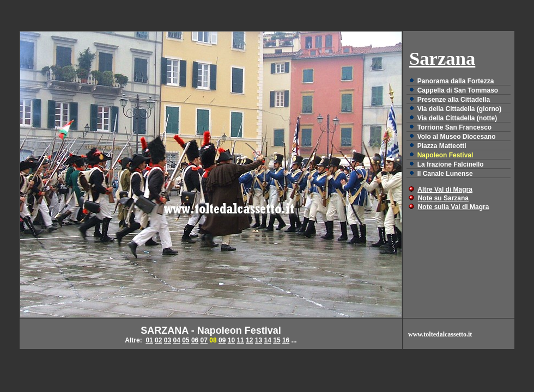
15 (277, 340)
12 (249, 340)
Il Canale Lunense (445, 174)
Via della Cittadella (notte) (457, 118)
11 (240, 340)
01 (149, 340)
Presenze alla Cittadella (454, 100)
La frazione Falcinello (451, 164)
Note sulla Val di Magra (454, 207)
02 (158, 340)
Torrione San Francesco (454, 127)
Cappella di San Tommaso (458, 90)
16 (286, 340)
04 (176, 340)
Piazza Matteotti (442, 146)
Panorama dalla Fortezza (456, 81)
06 (195, 340)
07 (204, 340)
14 (268, 340)
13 (259, 340)
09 (222, 340)
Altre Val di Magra (445, 189)
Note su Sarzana (443, 198)
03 (168, 340)
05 (186, 340)
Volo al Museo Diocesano (457, 137)
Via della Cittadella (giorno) (459, 109)
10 (231, 340)
